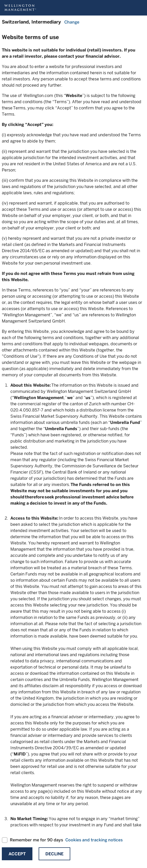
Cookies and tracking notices (94, 840)
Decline (54, 854)
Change (72, 22)
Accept (17, 854)
